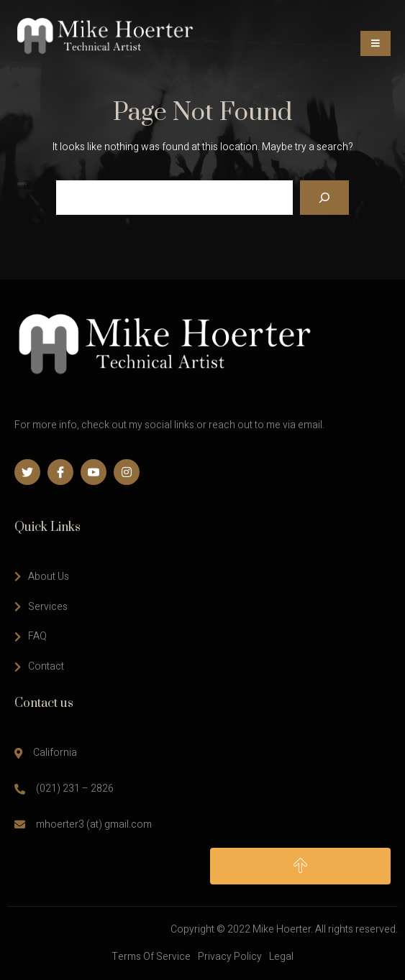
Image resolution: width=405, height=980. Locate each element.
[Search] (324, 198)
